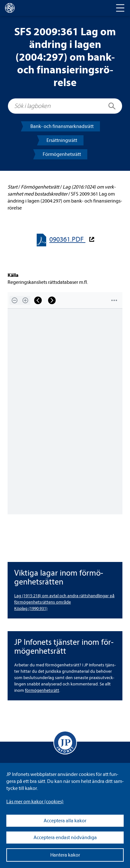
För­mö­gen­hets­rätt (62, 154)
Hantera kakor (65, 855)
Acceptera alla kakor (65, 821)
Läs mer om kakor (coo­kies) (35, 802)
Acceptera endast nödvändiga (65, 838)
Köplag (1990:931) (31, 608)
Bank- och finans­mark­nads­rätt (62, 126)
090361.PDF (67, 240)
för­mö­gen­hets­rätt (42, 690)
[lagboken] (10, 8)
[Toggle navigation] (120, 8)
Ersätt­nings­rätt (62, 140)
